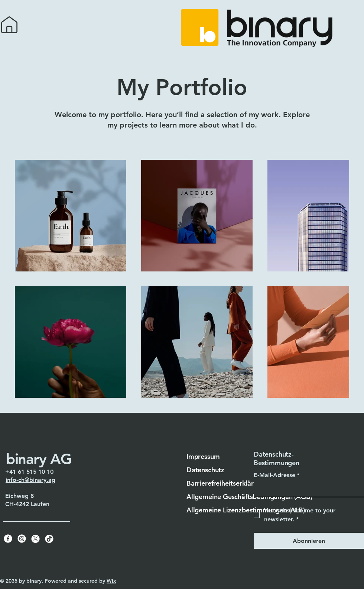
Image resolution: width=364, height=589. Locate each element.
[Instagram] (22, 539)
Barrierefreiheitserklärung (226, 483)
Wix (111, 581)
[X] (35, 539)
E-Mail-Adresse (277, 475)
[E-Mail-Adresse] (307, 489)
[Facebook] (8, 539)
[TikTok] (49, 539)
